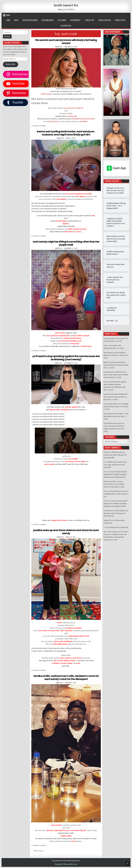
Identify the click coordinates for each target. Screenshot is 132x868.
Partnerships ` (76, 20)
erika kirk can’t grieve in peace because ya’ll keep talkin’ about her (114, 426)
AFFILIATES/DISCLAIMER (30, 20)
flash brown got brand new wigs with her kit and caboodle (115, 455)
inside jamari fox (66, 5)
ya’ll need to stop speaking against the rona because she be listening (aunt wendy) (66, 358)
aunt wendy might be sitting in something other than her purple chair (66, 243)
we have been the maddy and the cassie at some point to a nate (115, 397)
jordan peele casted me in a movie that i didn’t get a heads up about (116, 375)
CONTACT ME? (90, 20)
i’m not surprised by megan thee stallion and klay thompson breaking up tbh (115, 384)
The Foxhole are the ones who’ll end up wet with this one (116, 513)
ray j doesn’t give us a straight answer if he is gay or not (114, 484)
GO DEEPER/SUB (66, 26)
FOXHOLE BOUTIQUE (105, 20)
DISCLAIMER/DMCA (48, 20)
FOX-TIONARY (62, 20)
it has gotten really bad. (119, 527)
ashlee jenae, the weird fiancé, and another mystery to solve (115, 537)
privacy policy (120, 20)
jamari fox (58, 47)
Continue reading (40, 126)
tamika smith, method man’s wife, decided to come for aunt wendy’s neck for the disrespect (66, 677)
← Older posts (37, 851)
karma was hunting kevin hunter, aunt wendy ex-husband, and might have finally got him (66, 133)
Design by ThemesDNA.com (66, 864)
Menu (8, 15)
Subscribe (11, 64)
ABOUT (16, 20)
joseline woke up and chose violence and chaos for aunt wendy (66, 532)
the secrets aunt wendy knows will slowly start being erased (66, 42)
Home (8, 20)
